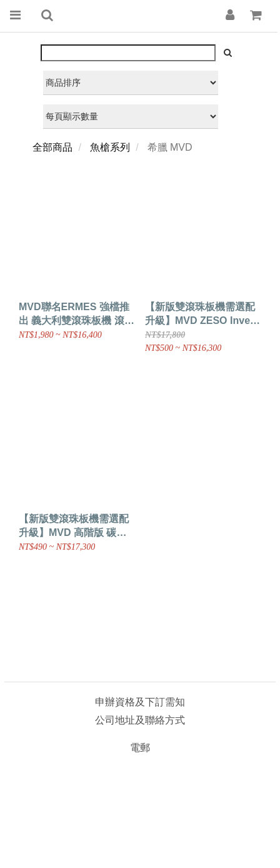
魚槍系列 (110, 147)
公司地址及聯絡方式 (140, 720)
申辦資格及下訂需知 (140, 702)
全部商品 (52, 147)
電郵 (140, 748)
